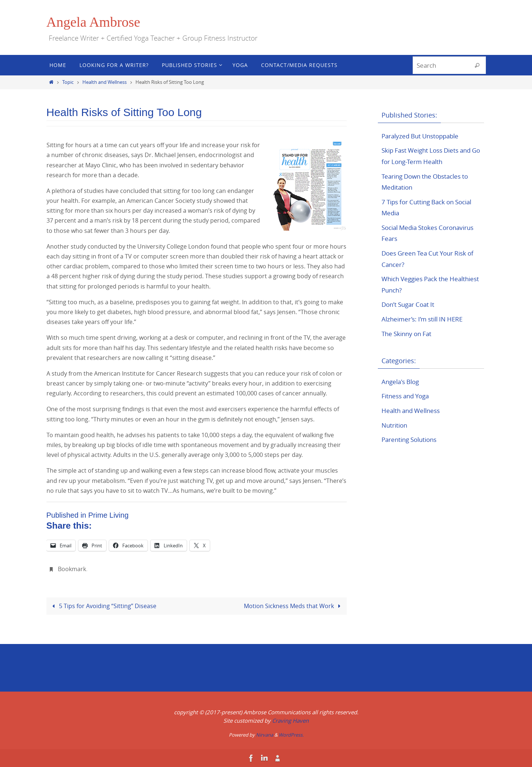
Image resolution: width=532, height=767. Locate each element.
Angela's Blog (402, 381)
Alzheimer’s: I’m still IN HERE (425, 319)
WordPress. (291, 735)
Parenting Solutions (412, 439)
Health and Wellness (105, 82)
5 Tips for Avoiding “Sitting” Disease (103, 606)
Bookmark (72, 569)
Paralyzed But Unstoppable (423, 136)
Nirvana (265, 735)
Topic (68, 82)
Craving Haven (290, 720)
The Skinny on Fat (409, 334)
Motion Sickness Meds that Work (294, 606)
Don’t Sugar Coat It (410, 304)
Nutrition (395, 425)
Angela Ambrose (93, 22)
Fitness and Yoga (407, 396)
